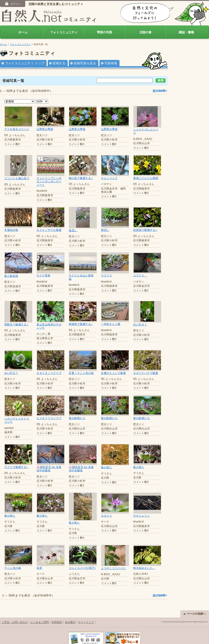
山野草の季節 (45, 129)
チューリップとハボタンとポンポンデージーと (49, 182)
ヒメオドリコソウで (49, 418)
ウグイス (107, 276)
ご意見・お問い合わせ (15, 615)
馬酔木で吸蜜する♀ (16, 325)
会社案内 (70, 615)
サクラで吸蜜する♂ (16, 467)
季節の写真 (104, 32)
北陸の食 (145, 32)
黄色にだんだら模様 (146, 178)
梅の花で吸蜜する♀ (81, 178)
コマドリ (140, 276)
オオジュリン (142, 516)
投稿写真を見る (85, 63)
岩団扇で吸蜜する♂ (145, 230)
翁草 (39, 561)
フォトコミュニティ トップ (25, 63)
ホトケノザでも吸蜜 (49, 230)
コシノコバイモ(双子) (82, 561)
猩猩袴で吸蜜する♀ (81, 324)
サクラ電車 (44, 276)
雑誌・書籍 (186, 32)
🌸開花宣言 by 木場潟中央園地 (49, 469)
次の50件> (160, 91)
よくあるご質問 (40, 615)
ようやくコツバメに (113, 561)
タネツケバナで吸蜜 (146, 373)
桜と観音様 (11, 276)
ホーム (23, 32)
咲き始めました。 (144, 561)
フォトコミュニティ (64, 32)
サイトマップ (86, 615)
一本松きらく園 (111, 324)
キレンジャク (109, 178)
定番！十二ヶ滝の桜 (81, 373)
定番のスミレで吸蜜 (113, 373)
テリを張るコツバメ (17, 129)
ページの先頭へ (195, 606)
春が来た (107, 467)
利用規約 (57, 615)
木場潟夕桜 (11, 230)
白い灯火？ (140, 325)
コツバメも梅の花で (17, 178)
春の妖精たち (77, 418)
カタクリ (107, 516)
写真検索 (111, 63)
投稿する (59, 63)
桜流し (73, 230)
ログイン (13, 4)
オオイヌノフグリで (49, 373)
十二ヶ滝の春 (13, 561)
